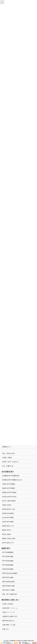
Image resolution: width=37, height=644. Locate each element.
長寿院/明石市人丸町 (9, 509)
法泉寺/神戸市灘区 (8, 522)
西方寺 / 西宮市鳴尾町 (9, 501)
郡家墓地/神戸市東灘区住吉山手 (12, 480)
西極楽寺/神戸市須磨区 (9, 492)
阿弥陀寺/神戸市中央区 (9, 497)
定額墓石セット (7, 447)
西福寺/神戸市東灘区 (9, 488)
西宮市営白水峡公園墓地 (10, 573)
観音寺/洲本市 (7, 530)
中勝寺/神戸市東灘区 (9, 484)
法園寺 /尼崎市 (7, 505)
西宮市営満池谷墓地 (8, 582)
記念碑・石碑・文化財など (10, 462)
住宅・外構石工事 (8, 466)
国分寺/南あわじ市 (8, 543)
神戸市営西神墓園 (8, 565)
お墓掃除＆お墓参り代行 (10, 616)
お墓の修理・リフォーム (10, 608)
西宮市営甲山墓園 (8, 577)
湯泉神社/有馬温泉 (8, 513)
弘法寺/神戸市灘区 (8, 517)
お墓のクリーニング (8, 612)
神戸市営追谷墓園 (8, 561)
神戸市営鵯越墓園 (8, 552)
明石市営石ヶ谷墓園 (8, 590)
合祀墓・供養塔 (7, 458)
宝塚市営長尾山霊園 (8, 586)
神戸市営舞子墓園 (8, 556)
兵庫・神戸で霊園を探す (10, 594)
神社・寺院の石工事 (8, 453)
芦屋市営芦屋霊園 (8, 569)
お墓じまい (6, 629)
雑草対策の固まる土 (8, 621)
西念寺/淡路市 (7, 534)
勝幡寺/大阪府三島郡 (9, 538)
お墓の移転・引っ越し (9, 625)
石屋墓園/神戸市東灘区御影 (11, 476)
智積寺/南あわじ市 (8, 526)
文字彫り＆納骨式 (8, 604)
